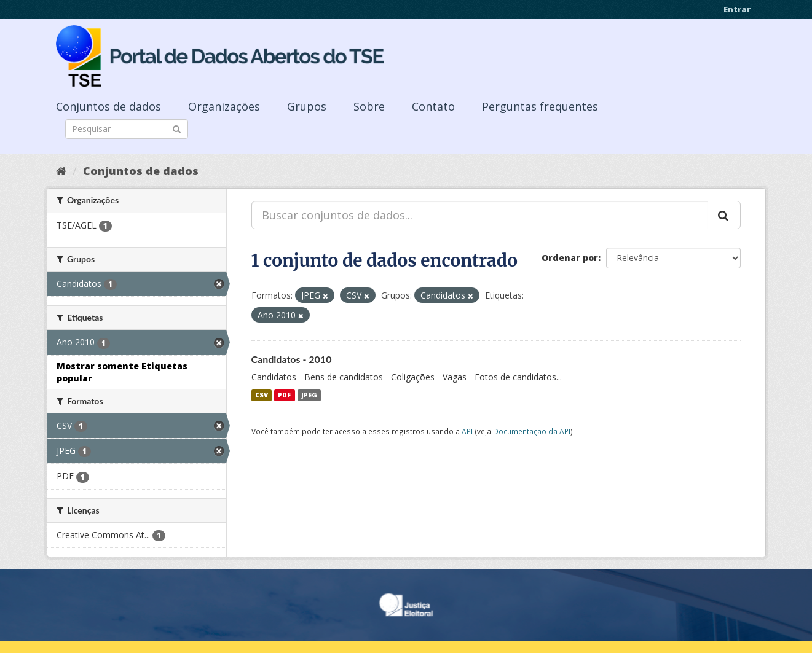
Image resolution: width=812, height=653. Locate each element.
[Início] (61, 171)
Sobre (369, 106)
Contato (433, 106)
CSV (262, 395)
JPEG (309, 395)
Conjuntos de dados (108, 106)
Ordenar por (570, 258)
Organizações (224, 106)
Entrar (737, 9)
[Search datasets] (127, 129)
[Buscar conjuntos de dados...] (480, 215)
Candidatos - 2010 (292, 359)
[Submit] (177, 128)
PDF (284, 395)
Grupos (307, 106)
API (467, 431)
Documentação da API (532, 431)
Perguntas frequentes (540, 106)
